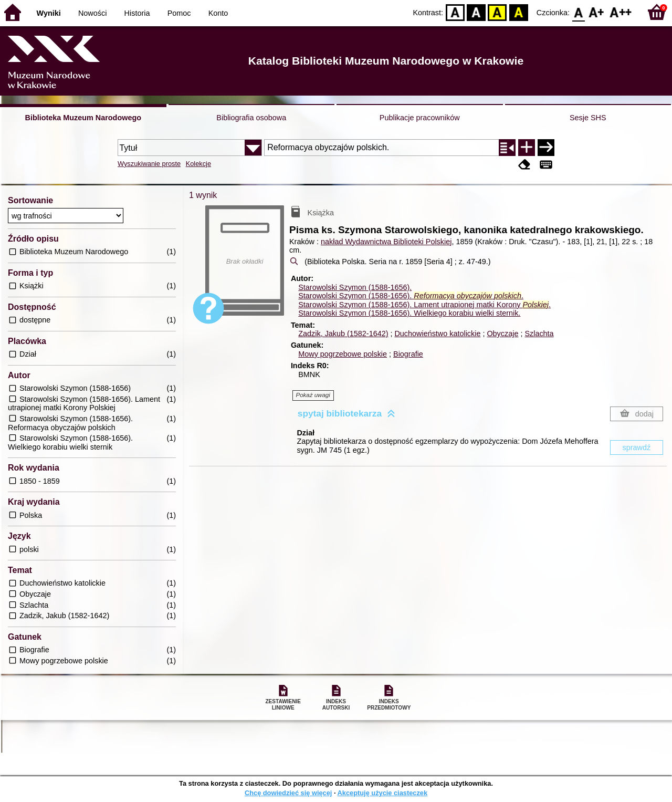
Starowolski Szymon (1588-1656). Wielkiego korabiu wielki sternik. (409, 313)
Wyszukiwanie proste (149, 164)
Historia (137, 13)
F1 (597, 12)
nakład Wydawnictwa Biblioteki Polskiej (386, 242)
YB (497, 12)
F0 (578, 12)
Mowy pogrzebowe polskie (343, 354)
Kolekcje (198, 164)
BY (518, 12)
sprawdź (637, 447)
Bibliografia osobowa (251, 118)
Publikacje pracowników (420, 118)
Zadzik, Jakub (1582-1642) (343, 334)
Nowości (92, 13)
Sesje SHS (588, 118)
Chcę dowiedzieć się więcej (288, 793)
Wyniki (49, 13)
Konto (218, 13)
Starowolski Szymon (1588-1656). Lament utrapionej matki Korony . (424, 305)
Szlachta (539, 334)
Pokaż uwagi (313, 395)
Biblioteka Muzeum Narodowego (83, 118)
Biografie (408, 354)
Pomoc (179, 13)
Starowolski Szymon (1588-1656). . (411, 296)
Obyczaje (502, 334)
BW (476, 12)
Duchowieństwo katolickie (437, 334)
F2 (621, 12)
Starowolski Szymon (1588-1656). (355, 287)
